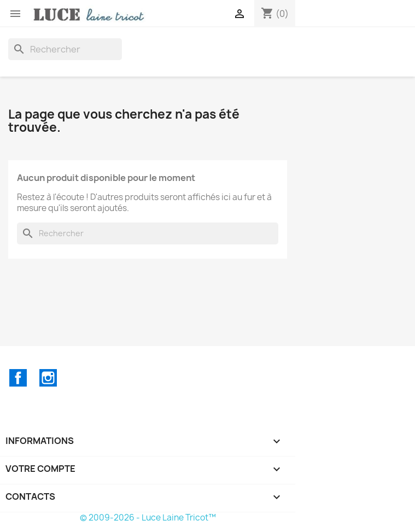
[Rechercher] (65, 49)
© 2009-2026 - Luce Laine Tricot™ (148, 518)
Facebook (18, 378)
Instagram (48, 378)
